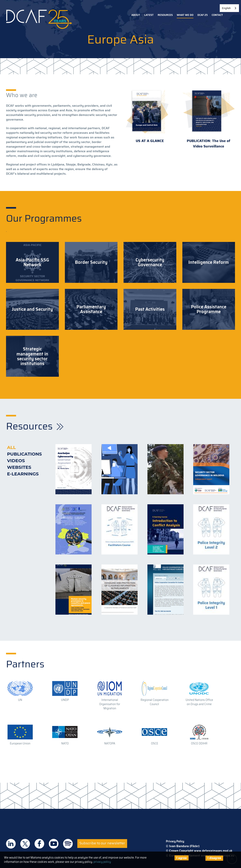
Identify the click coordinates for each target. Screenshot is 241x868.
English (226, 8)
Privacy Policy (175, 841)
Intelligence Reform (209, 262)
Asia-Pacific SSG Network (32, 262)
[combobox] (229, 8)
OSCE (155, 743)
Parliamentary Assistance (91, 309)
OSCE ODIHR (199, 743)
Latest (149, 15)
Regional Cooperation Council (155, 702)
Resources (165, 15)
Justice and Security (32, 309)
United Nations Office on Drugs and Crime (199, 702)
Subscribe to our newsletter (102, 843)
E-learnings (23, 474)
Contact (217, 15)
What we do (185, 15)
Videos (16, 461)
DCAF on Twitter (25, 844)
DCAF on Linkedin (11, 844)
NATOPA (110, 743)
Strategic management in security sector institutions (32, 356)
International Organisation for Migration (110, 704)
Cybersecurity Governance (150, 262)
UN (20, 700)
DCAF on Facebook (39, 844)
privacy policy (102, 862)
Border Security (91, 262)
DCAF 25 (203, 15)
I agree (182, 858)
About (136, 15)
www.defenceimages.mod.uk (213, 851)
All (11, 447)
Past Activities (150, 309)
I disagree (214, 858)
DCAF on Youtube (54, 844)
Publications (24, 454)
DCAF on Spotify (68, 844)
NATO (65, 743)
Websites (19, 467)
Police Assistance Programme (209, 309)
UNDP (65, 700)
